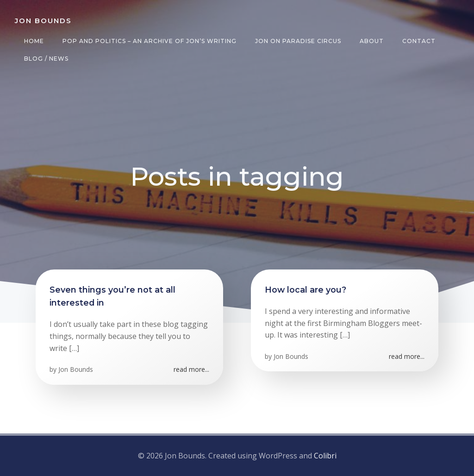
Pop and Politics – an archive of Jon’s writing (150, 41)
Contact (419, 41)
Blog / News (46, 59)
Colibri (325, 456)
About (372, 41)
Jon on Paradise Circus (298, 41)
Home (34, 41)
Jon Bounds (76, 369)
